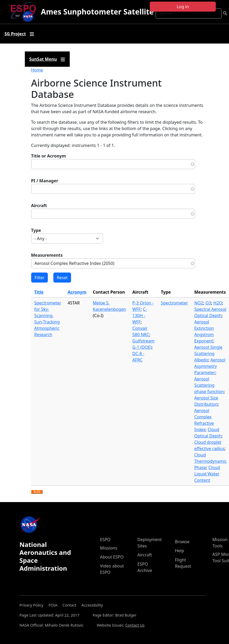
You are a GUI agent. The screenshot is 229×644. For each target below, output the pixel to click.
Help (179, 551)
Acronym (77, 292)
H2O (218, 303)
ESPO (105, 540)
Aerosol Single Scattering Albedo (208, 354)
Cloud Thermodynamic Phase (210, 461)
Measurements (47, 255)
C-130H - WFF (140, 316)
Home (37, 70)
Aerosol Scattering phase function (209, 385)
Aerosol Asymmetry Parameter (210, 366)
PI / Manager (45, 181)
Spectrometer (174, 303)
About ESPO (112, 557)
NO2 (199, 303)
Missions (109, 548)
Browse (182, 542)
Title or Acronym (49, 156)
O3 (208, 303)
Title (39, 292)
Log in (183, 7)
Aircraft (39, 206)
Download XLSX (37, 492)
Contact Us (135, 625)
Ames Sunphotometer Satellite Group (110, 12)
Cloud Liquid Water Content (207, 474)
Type (36, 230)
